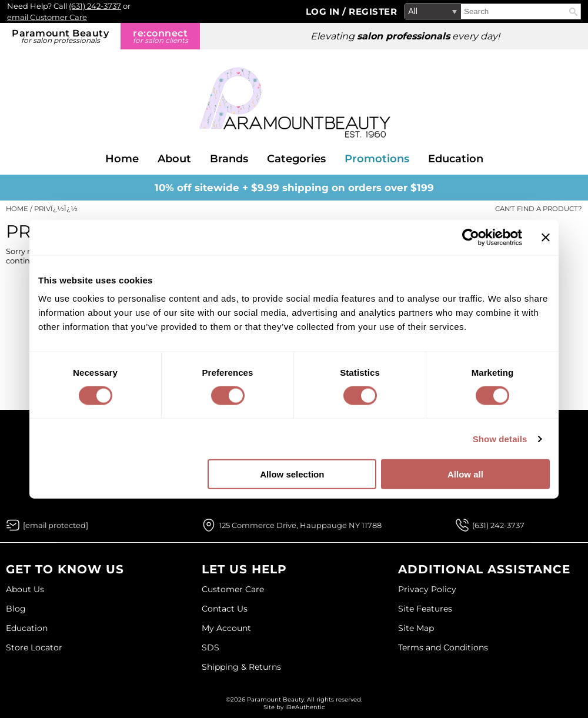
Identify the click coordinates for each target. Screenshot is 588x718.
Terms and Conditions (443, 647)
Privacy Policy (427, 589)
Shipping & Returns (241, 667)
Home (122, 159)
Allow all (465, 474)
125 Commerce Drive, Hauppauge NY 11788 (300, 525)
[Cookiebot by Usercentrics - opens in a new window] (471, 237)
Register (373, 11)
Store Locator (34, 647)
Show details (500, 438)
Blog (16, 609)
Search (573, 12)
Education (456, 159)
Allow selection (292, 474)
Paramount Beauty (60, 36)
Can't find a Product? (539, 209)
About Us (25, 589)
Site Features (425, 609)
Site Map (416, 628)
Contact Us (225, 609)
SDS (211, 647)
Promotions (377, 159)
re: (160, 36)
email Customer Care (47, 17)
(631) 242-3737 (95, 6)
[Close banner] (546, 237)
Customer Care (233, 589)
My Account (226, 628)
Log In (324, 11)
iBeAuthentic (305, 707)
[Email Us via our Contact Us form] (56, 525)
